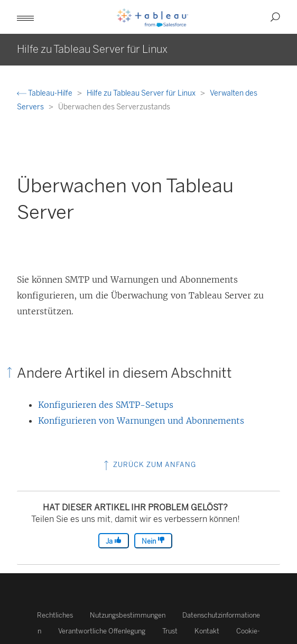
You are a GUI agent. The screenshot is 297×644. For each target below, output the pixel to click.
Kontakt (207, 631)
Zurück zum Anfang (149, 465)
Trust (170, 631)
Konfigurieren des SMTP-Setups (106, 405)
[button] (25, 17)
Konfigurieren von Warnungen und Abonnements (141, 421)
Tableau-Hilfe (45, 93)
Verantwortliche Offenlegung (102, 631)
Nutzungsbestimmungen (128, 615)
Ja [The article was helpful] (114, 541)
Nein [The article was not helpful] (153, 541)
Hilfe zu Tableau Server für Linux (142, 93)
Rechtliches (55, 615)
